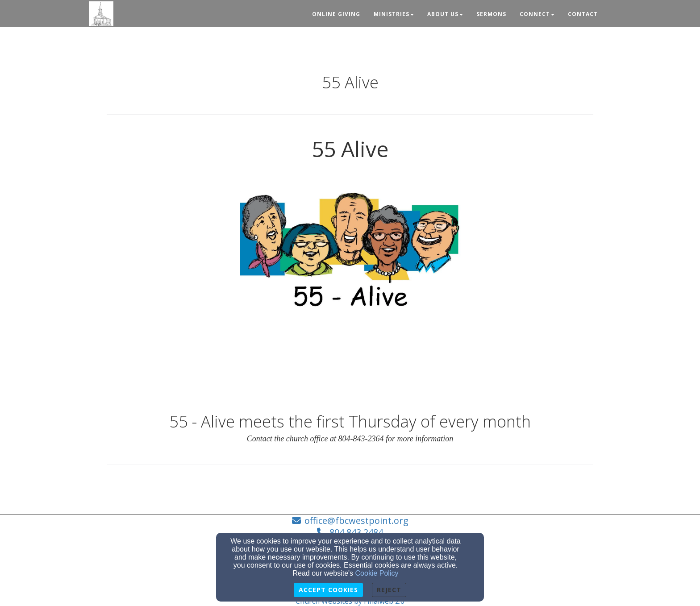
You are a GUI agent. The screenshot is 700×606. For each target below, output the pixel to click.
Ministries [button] (394, 14)
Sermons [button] (491, 14)
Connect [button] (537, 14)
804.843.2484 (356, 532)
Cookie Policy (377, 573)
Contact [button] (583, 14)
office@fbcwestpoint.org (356, 521)
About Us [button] (445, 14)
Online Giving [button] (336, 14)
